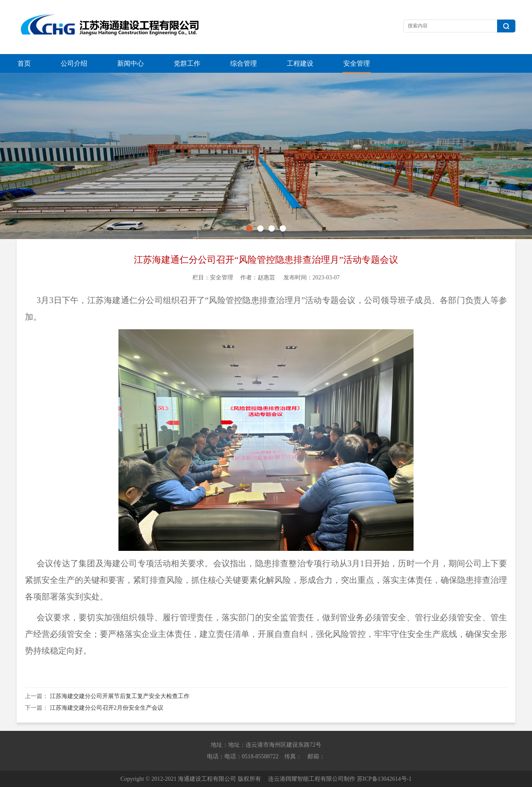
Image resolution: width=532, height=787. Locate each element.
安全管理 (357, 63)
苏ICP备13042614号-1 (384, 779)
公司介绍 (74, 63)
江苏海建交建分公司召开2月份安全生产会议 (107, 708)
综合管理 (244, 63)
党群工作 (187, 63)
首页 (24, 63)
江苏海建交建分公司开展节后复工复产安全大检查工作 (120, 696)
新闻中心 (131, 63)
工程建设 (300, 63)
